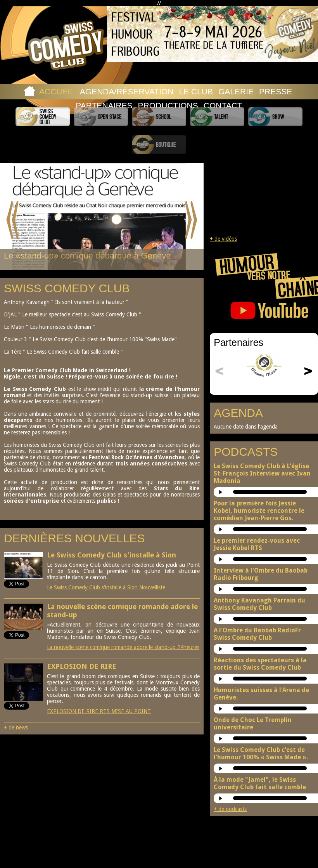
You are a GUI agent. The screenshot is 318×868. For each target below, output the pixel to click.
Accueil (57, 91)
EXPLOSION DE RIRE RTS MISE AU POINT (99, 711)
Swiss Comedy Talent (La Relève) (217, 117)
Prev (13, 220)
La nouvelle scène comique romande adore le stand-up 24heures (123, 647)
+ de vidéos (223, 239)
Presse (276, 91)
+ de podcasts (230, 809)
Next (191, 220)
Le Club (196, 91)
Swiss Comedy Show (275, 117)
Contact (223, 105)
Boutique (159, 145)
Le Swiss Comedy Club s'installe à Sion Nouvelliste (106, 587)
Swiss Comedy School (159, 117)
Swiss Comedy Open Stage (101, 117)
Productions (168, 105)
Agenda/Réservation (127, 91)
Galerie (236, 91)
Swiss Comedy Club (43, 117)
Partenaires (104, 105)
